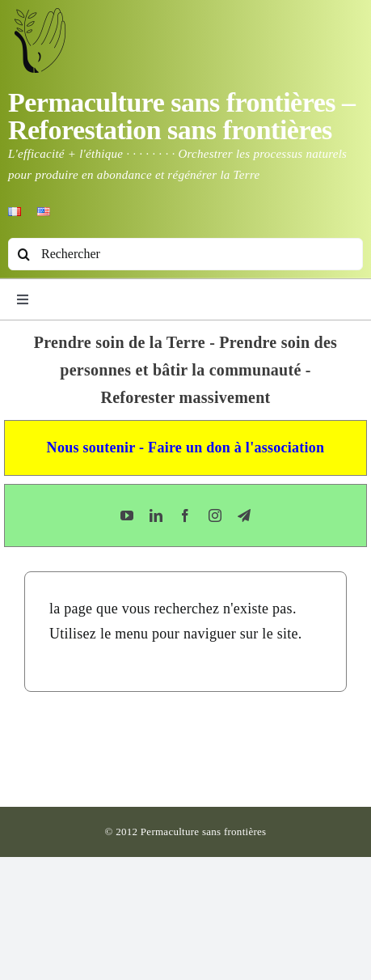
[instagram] (215, 515)
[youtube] (127, 515)
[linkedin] (156, 515)
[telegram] (244, 515)
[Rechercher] (185, 254)
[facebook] (185, 515)
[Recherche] (24, 254)
